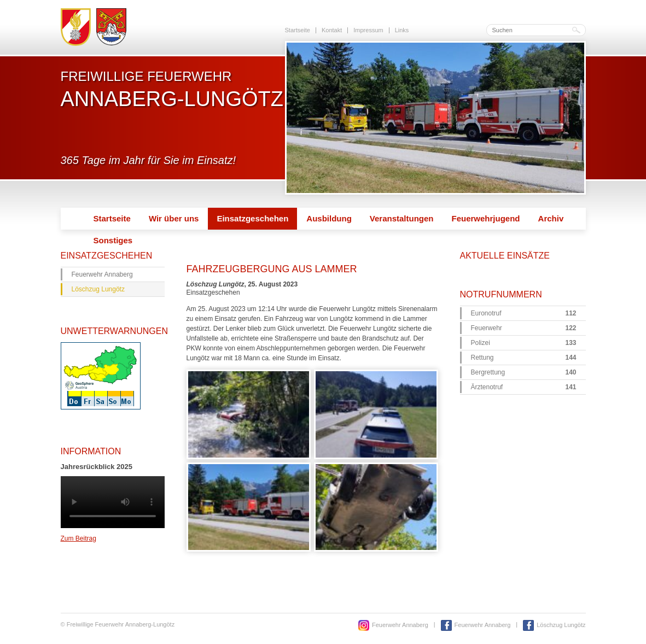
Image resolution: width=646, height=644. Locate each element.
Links (402, 30)
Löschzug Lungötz (98, 289)
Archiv (551, 218)
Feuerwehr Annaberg (102, 274)
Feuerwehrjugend (486, 218)
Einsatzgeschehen (252, 218)
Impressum (368, 30)
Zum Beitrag (78, 538)
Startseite (298, 30)
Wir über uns (174, 218)
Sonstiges (113, 240)
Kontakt (332, 30)
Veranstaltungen (402, 218)
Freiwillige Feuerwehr (172, 89)
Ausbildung (329, 218)
